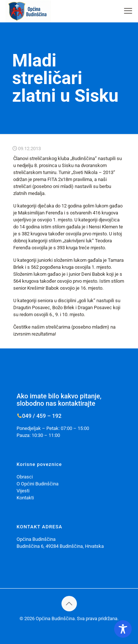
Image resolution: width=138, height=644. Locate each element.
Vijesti (23, 491)
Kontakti (25, 498)
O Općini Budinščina (38, 484)
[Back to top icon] (69, 604)
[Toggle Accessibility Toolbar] (123, 629)
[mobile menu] (128, 11)
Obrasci (25, 477)
